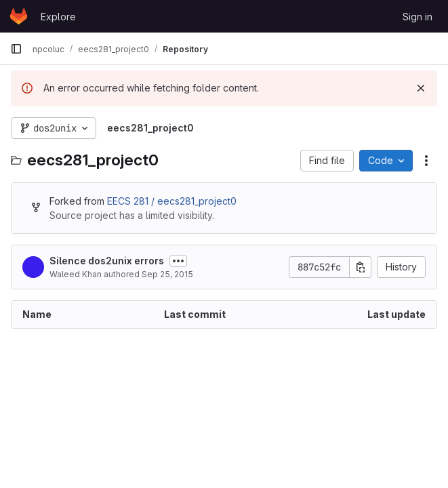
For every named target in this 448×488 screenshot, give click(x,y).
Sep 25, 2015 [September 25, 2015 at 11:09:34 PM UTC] (167, 274)
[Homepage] (19, 16)
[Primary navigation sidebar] (16, 49)
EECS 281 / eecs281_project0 (172, 201)
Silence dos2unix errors (107, 261)
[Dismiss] (421, 88)
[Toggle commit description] (178, 261)
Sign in (418, 17)
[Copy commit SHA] (361, 267)
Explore (58, 17)
